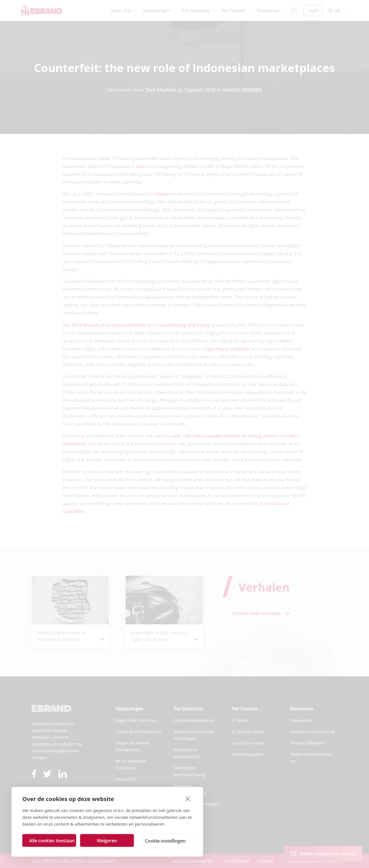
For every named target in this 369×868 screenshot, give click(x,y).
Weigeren (107, 841)
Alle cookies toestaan (52, 841)
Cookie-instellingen (165, 841)
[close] (188, 798)
